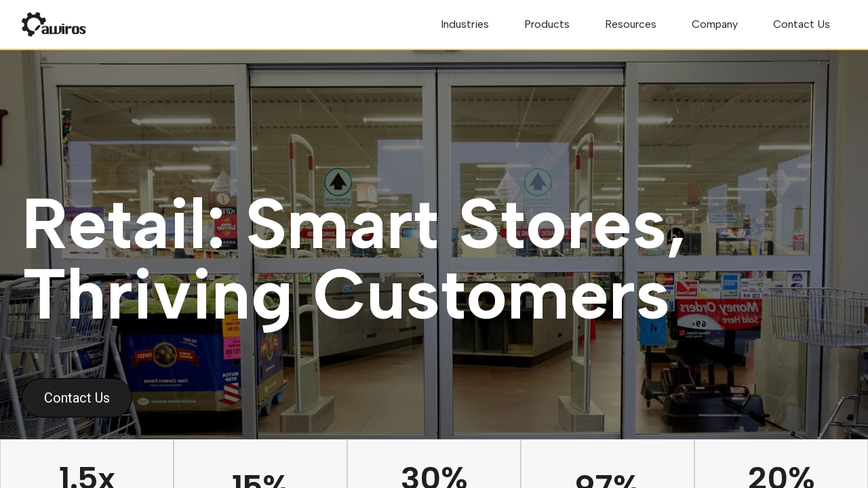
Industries (465, 24)
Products (547, 24)
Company (715, 24)
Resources (631, 24)
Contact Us (802, 24)
